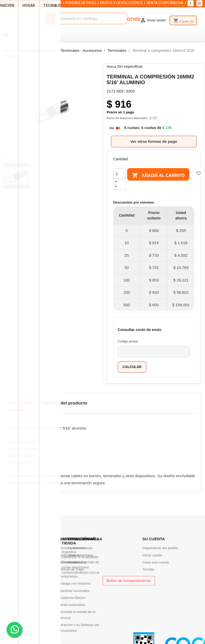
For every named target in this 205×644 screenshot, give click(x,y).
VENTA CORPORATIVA (165, 3)
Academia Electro (72, 598)
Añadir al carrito (161, 176)
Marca (111, 67)
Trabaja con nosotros (75, 583)
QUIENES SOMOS (48, 3)
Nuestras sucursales (74, 591)
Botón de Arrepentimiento (129, 581)
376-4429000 (88, 557)
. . (14, 629)
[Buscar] (86, 19)
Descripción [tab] (20, 403)
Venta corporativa (72, 605)
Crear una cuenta (155, 562)
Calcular (132, 367)
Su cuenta (153, 539)
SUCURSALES (18, 3)
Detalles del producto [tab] (65, 403)
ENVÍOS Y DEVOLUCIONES (121, 3)
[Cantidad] (119, 174)
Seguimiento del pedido (160, 548)
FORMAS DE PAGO (81, 3)
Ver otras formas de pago (154, 141)
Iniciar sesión (152, 555)
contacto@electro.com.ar (80, 572)
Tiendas (148, 569)
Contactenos (68, 576)
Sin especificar (130, 66)
